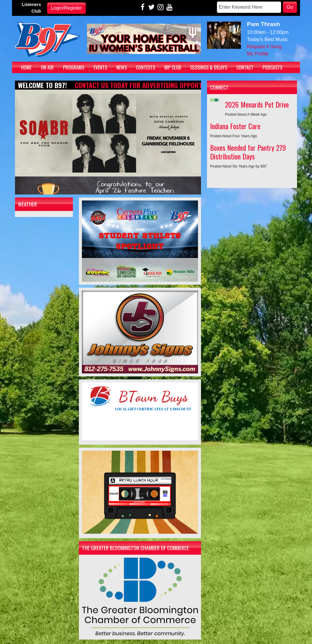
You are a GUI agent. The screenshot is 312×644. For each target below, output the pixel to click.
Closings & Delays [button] (209, 67)
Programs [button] (74, 67)
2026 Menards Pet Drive (257, 104)
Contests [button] (145, 67)
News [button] (122, 67)
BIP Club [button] (173, 67)
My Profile (258, 54)
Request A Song (264, 47)
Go (290, 7)
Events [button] (100, 67)
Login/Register (66, 8)
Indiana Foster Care (235, 126)
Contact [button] (245, 67)
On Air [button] (47, 67)
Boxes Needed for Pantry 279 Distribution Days (248, 152)
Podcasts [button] (272, 67)
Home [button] (26, 67)
